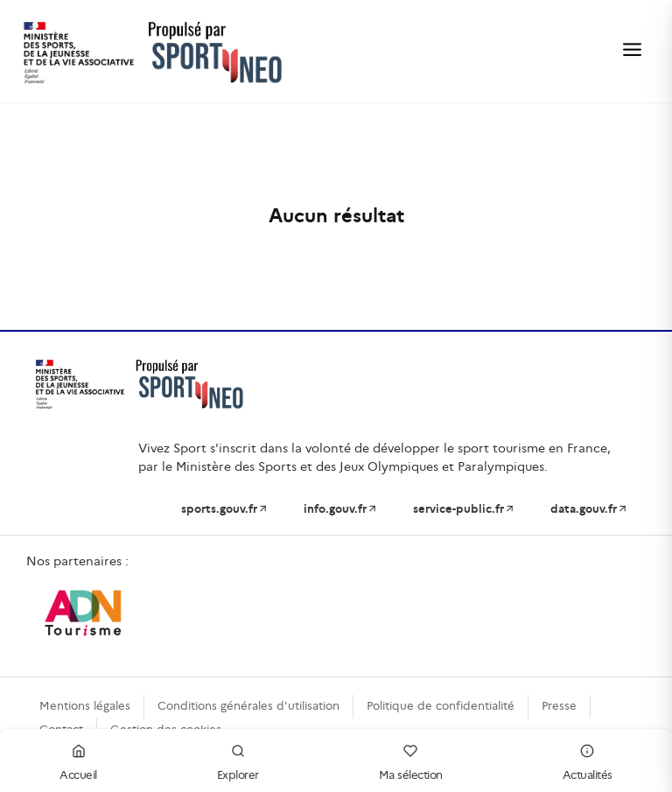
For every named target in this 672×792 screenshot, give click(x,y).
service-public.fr (464, 509)
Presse (559, 706)
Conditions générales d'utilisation (248, 706)
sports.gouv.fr (225, 509)
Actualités (588, 760)
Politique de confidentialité (441, 706)
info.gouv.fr (341, 509)
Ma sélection (411, 760)
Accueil (78, 760)
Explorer (238, 760)
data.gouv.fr (589, 509)
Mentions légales (85, 706)
